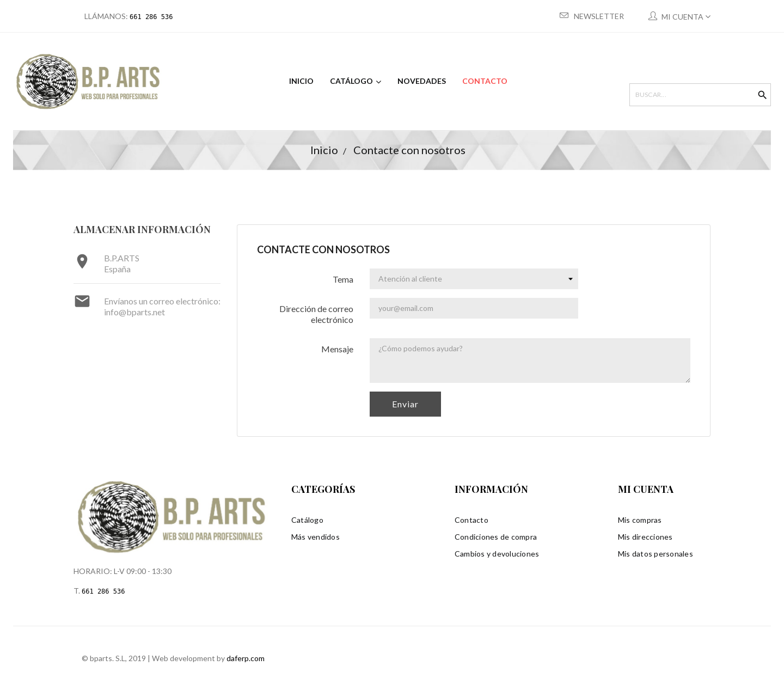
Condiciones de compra (496, 536)
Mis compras (640, 519)
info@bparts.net (134, 311)
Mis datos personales (656, 552)
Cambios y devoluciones (497, 552)
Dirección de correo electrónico (316, 313)
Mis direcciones (645, 536)
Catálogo (307, 519)
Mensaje (337, 348)
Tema (343, 278)
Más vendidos (316, 536)
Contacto (471, 519)
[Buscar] (695, 95)
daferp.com (246, 657)
